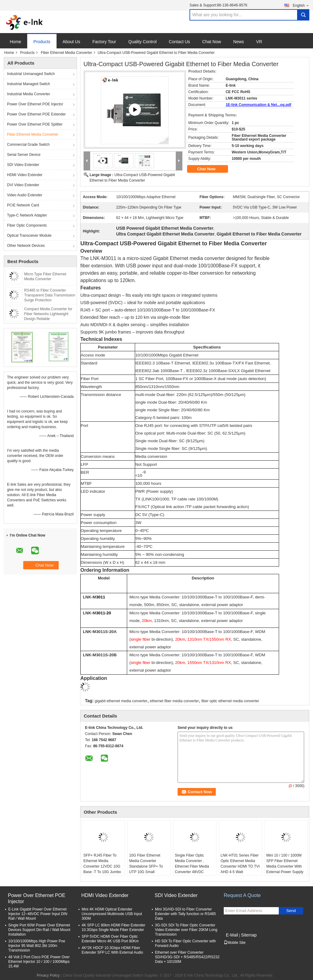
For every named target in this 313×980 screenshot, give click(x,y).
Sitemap (249, 935)
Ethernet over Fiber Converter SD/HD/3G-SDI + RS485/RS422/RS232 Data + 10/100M (187, 957)
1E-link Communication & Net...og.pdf (258, 105)
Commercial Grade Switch (28, 145)
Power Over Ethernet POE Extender (36, 114)
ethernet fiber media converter (174, 701)
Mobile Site (235, 943)
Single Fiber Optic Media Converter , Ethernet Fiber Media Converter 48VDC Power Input (192, 866)
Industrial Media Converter (29, 94)
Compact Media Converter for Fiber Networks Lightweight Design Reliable (48, 314)
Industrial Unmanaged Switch (31, 74)
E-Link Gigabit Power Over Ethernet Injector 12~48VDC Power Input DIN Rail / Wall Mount (38, 914)
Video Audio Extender (25, 195)
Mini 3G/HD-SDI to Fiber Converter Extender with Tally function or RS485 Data (185, 914)
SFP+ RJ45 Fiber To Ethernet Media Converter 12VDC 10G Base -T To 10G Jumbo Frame (102, 866)
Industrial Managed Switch (29, 84)
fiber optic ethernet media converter (230, 701)
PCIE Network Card (23, 205)
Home (15, 42)
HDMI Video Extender (25, 175)
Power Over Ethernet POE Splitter (35, 124)
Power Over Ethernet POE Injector (35, 104)
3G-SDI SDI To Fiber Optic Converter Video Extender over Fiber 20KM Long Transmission (186, 930)
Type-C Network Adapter (27, 215)
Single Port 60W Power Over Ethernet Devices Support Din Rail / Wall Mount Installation (39, 930)
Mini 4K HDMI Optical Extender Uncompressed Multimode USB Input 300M (112, 914)
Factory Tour (104, 42)
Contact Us (179, 42)
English (301, 5)
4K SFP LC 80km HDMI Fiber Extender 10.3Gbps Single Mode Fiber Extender (114, 927)
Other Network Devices (26, 246)
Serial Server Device (24, 155)
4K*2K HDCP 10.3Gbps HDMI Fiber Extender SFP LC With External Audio (112, 950)
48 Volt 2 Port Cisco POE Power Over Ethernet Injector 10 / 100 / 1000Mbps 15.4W (39, 962)
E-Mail (232, 935)
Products (42, 42)
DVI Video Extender (23, 185)
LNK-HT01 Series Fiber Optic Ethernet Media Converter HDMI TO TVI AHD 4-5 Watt (240, 864)
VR (259, 42)
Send (291, 911)
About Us (72, 42)
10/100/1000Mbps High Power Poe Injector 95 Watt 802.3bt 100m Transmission (37, 946)
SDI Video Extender (23, 165)
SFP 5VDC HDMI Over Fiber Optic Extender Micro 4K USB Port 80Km (110, 939)
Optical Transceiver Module (29, 236)
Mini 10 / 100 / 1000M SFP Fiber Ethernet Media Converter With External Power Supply (285, 864)
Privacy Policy (48, 975)
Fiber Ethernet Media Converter (66, 53)
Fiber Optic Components (27, 225)
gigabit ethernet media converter (121, 701)
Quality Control (143, 42)
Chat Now (212, 42)
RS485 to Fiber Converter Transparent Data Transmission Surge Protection (50, 295)
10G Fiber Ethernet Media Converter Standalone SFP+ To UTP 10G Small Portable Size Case (146, 866)
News (239, 42)
